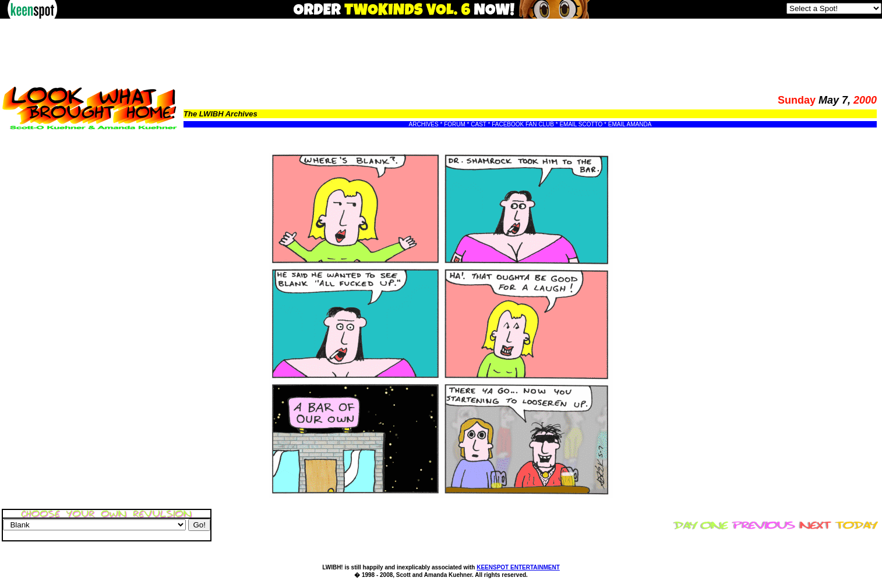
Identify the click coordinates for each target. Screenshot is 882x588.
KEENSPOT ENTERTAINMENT (518, 567)
